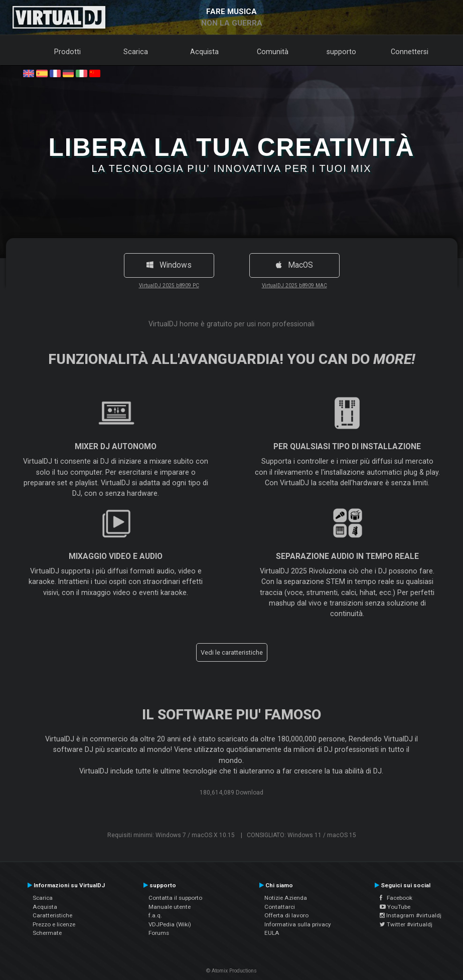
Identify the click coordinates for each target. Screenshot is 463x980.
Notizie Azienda (286, 898)
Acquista (204, 52)
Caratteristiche (52, 915)
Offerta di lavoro (286, 915)
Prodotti (67, 52)
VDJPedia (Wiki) (170, 924)
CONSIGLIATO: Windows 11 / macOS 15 (301, 835)
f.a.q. (155, 915)
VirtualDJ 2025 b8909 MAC (294, 285)
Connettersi (410, 52)
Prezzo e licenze (54, 924)
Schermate (47, 933)
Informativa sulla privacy (298, 924)
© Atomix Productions (231, 971)
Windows (169, 265)
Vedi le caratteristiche (232, 652)
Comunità (273, 52)
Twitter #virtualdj (406, 924)
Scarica (136, 52)
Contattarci (280, 907)
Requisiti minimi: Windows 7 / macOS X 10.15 (171, 835)
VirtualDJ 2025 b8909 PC (169, 285)
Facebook (396, 898)
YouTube (395, 907)
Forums (159, 933)
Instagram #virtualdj (411, 915)
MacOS (294, 265)
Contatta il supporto (175, 898)
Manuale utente (170, 907)
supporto (341, 52)
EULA (272, 933)
